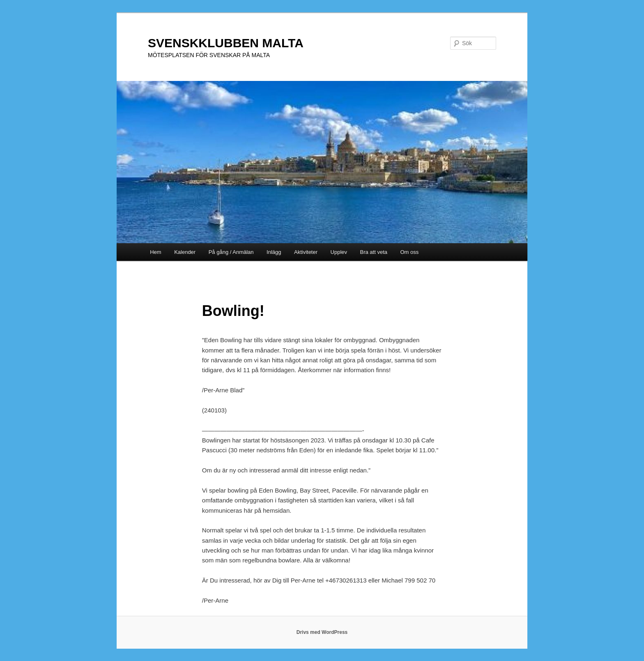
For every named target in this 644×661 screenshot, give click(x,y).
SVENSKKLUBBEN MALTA (226, 43)
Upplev (339, 252)
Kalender (185, 252)
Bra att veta (374, 252)
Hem (155, 252)
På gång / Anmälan (231, 252)
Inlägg (274, 252)
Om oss (410, 252)
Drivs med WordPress (322, 632)
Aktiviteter (306, 252)
